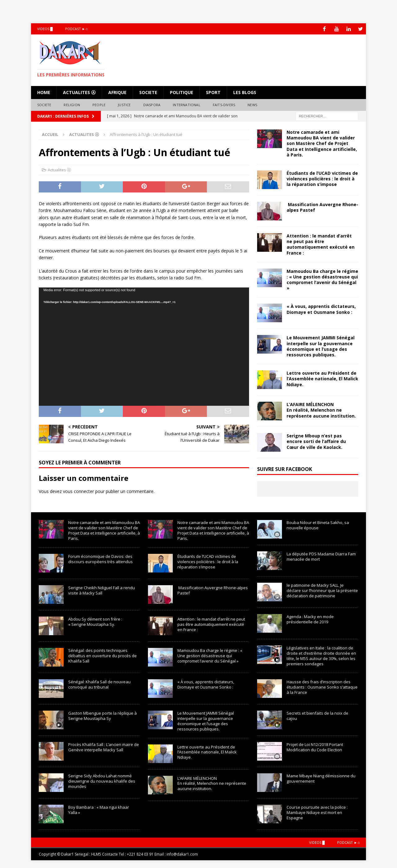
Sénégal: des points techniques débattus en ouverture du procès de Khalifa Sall (103, 655)
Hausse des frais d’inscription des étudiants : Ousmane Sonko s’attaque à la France (322, 687)
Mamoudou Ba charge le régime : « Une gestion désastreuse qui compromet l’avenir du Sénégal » (322, 279)
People (99, 105)
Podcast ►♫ (76, 29)
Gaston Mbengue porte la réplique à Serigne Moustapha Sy (103, 715)
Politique (182, 92)
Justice (124, 105)
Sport (213, 92)
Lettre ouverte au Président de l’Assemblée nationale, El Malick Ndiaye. (322, 379)
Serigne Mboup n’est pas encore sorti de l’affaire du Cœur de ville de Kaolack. (316, 441)
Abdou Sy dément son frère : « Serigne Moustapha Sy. (95, 621)
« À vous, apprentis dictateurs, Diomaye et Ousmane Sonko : (321, 309)
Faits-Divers (224, 105)
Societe (148, 92)
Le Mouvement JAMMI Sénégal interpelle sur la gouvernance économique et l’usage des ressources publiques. (321, 346)
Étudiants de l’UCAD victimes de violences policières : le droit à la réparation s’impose (322, 178)
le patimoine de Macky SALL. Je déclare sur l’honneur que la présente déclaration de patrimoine (322, 590)
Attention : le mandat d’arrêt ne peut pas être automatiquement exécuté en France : (321, 244)
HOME (44, 92)
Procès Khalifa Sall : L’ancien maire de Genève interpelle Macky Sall (104, 747)
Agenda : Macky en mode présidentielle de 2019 (310, 619)
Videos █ (45, 29)
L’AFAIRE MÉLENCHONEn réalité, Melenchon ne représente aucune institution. (321, 410)
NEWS (252, 105)
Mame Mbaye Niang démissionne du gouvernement (321, 778)
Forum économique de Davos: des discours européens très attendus (100, 559)
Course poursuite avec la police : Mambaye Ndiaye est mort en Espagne (317, 812)
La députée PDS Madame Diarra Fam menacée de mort (321, 556)
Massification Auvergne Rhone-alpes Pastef (322, 207)
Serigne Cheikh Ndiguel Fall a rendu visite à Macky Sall (102, 590)
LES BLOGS (245, 92)
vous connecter (78, 491)
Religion (72, 105)
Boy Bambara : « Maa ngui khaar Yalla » (99, 809)
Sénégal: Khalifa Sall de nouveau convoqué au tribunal (99, 684)
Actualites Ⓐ (79, 92)
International (187, 105)
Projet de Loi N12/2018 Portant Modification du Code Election (315, 747)
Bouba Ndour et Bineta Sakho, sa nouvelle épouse (318, 525)
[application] (144, 347)
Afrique (117, 92)
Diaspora (152, 105)
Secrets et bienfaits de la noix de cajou (317, 715)
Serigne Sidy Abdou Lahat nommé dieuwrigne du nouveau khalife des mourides (102, 781)
